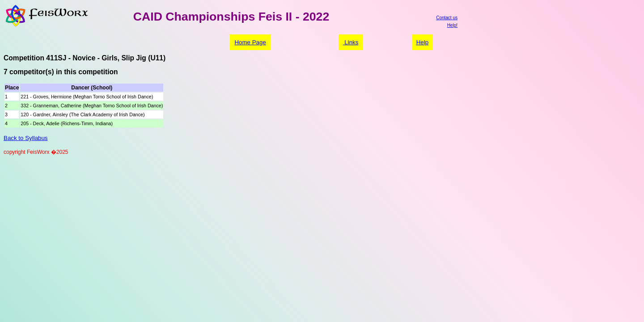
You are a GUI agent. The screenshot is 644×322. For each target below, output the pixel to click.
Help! (452, 25)
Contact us (447, 18)
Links (351, 42)
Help (422, 42)
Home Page (250, 42)
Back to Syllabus (26, 138)
